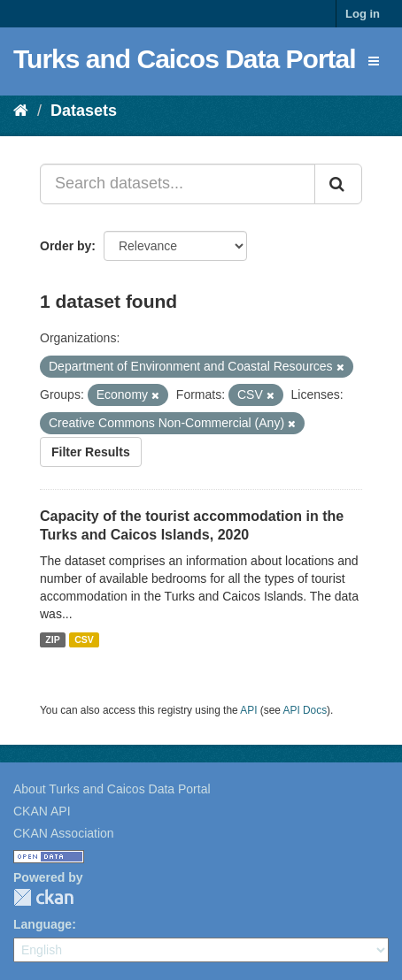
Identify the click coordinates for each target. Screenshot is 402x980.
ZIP (52, 639)
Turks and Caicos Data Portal (185, 59)
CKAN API (42, 811)
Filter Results (91, 452)
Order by (66, 246)
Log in (363, 14)
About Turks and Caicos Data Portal (112, 789)
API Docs (305, 710)
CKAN (43, 897)
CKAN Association (64, 833)
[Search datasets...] (178, 184)
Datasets (84, 111)
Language (43, 924)
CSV (84, 639)
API (248, 710)
